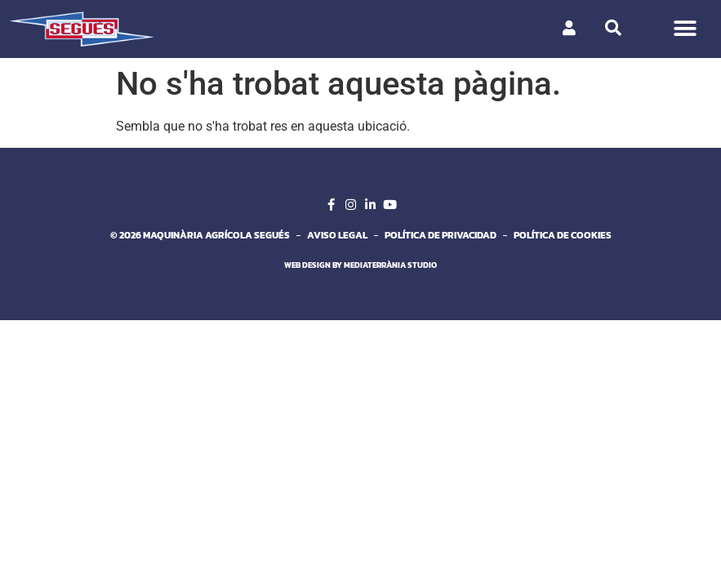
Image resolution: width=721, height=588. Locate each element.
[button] (685, 29)
